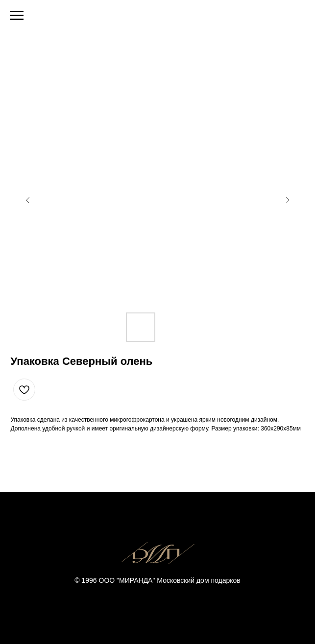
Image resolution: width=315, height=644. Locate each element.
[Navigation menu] (17, 16)
